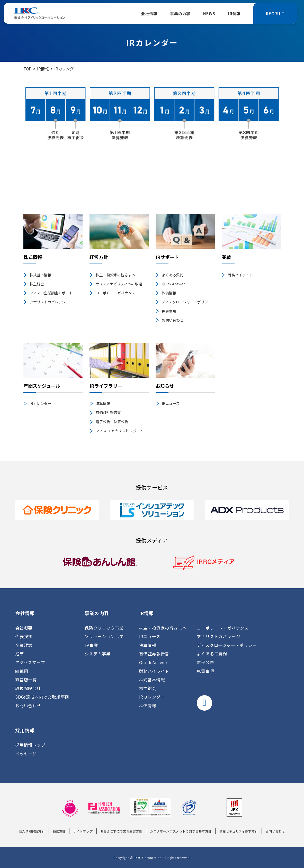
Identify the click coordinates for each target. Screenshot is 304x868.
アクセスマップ (30, 662)
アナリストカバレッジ (48, 302)
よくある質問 (173, 275)
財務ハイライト (240, 275)
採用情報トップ (30, 745)
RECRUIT (275, 13)
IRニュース (171, 403)
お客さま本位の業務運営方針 (121, 831)
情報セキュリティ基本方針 (239, 831)
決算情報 (103, 403)
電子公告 (205, 662)
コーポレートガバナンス (115, 293)
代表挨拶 (24, 636)
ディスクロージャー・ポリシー (187, 302)
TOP (27, 69)
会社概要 (24, 628)
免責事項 (169, 311)
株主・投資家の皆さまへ (115, 275)
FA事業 (91, 645)
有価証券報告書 (108, 412)
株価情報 (169, 293)
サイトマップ (83, 831)
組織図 (22, 671)
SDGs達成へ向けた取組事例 (42, 697)
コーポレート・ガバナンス (223, 628)
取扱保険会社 (28, 688)
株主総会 (37, 284)
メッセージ (26, 754)
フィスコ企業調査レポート (51, 293)
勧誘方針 (59, 831)
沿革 (20, 654)
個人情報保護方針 (32, 831)
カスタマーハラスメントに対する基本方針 (181, 831)
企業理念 (24, 645)
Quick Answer (173, 284)
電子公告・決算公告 (112, 422)
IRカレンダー (40, 403)
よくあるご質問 (212, 654)
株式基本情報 (40, 275)
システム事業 (98, 654)
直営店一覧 (26, 680)
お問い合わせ (173, 320)
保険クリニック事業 (104, 628)
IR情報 (43, 69)
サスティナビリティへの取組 (119, 284)
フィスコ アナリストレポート (119, 431)
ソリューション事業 (104, 636)
